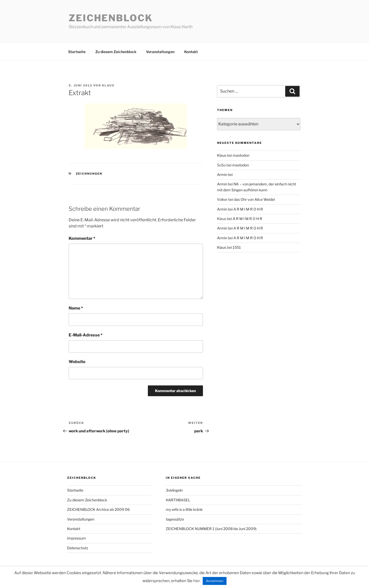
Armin (222, 175)
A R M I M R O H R (248, 209)
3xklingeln (174, 490)
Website (77, 362)
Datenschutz (78, 548)
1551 (237, 247)
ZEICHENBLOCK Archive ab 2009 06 (98, 509)
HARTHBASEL (178, 500)
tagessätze (175, 519)
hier (197, 581)
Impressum (76, 538)
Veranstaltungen (160, 52)
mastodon (241, 155)
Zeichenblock (111, 18)
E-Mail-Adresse (86, 335)
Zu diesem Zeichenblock (116, 52)
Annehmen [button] (215, 581)
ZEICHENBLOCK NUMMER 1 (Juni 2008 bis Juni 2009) (211, 529)
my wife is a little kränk (184, 509)
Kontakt (191, 52)
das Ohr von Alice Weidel (254, 199)
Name (76, 308)
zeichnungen (89, 174)
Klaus (108, 85)
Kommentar (82, 238)
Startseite (77, 52)
